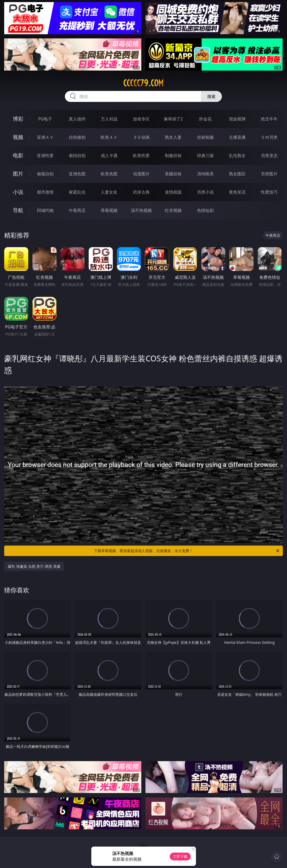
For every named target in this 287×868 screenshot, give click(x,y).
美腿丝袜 (173, 174)
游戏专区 (141, 119)
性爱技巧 (269, 192)
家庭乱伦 (77, 192)
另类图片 (269, 174)
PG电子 (45, 119)
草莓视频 (109, 210)
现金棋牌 (237, 119)
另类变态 (269, 155)
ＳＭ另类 (269, 137)
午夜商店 (77, 210)
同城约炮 (45, 210)
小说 (18, 192)
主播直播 (237, 137)
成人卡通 (109, 155)
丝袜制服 (205, 137)
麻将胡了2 (173, 119)
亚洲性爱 (45, 155)
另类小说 (205, 192)
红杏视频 (173, 210)
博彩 (18, 119)
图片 (18, 174)
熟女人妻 (173, 137)
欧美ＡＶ (109, 137)
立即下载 (180, 856)
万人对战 (109, 119)
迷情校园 (173, 192)
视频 (18, 137)
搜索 (211, 96)
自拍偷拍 (77, 137)
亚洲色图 (77, 174)
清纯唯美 (205, 174)
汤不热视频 (141, 210)
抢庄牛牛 (269, 119)
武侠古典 (141, 192)
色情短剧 (205, 210)
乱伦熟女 (237, 155)
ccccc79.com (143, 83)
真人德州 (77, 119)
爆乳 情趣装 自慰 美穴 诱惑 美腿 (34, 566)
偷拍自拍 (77, 155)
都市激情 (45, 192)
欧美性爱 (141, 155)
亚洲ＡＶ (45, 137)
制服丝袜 (173, 155)
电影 (18, 155)
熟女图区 (237, 174)
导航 (18, 210)
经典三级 (205, 155)
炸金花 (205, 119)
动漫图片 (141, 174)
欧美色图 (109, 174)
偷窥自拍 (45, 174)
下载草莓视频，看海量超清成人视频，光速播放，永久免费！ (187, 551)
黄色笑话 (237, 192)
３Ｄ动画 (141, 137)
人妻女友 (109, 192)
